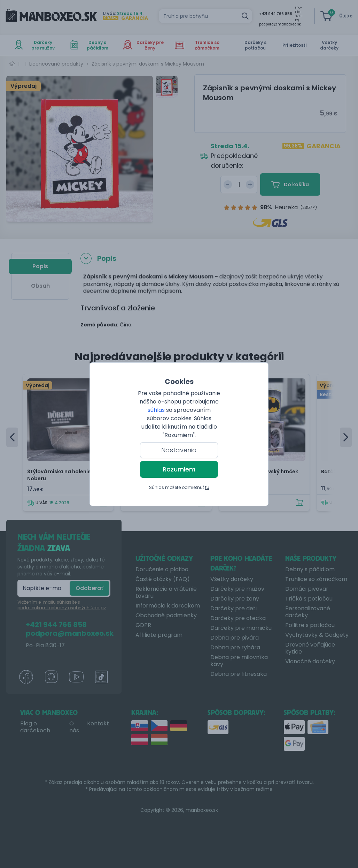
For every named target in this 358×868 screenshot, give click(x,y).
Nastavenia (179, 450)
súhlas (156, 410)
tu (207, 487)
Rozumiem (179, 469)
